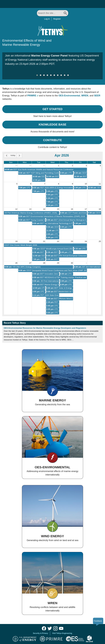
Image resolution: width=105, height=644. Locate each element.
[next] (19, 155)
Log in (47, 19)
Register (57, 19)
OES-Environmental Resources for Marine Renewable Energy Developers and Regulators (45, 328)
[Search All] (53, 13)
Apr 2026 (62, 155)
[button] (37, 75)
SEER (97, 96)
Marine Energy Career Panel (49, 56)
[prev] (7, 155)
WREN (85, 96)
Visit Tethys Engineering (62, 633)
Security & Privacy (40, 633)
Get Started (53, 109)
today (13, 155)
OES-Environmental (69, 96)
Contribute (52, 140)
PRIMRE (32, 96)
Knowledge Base (52, 125)
